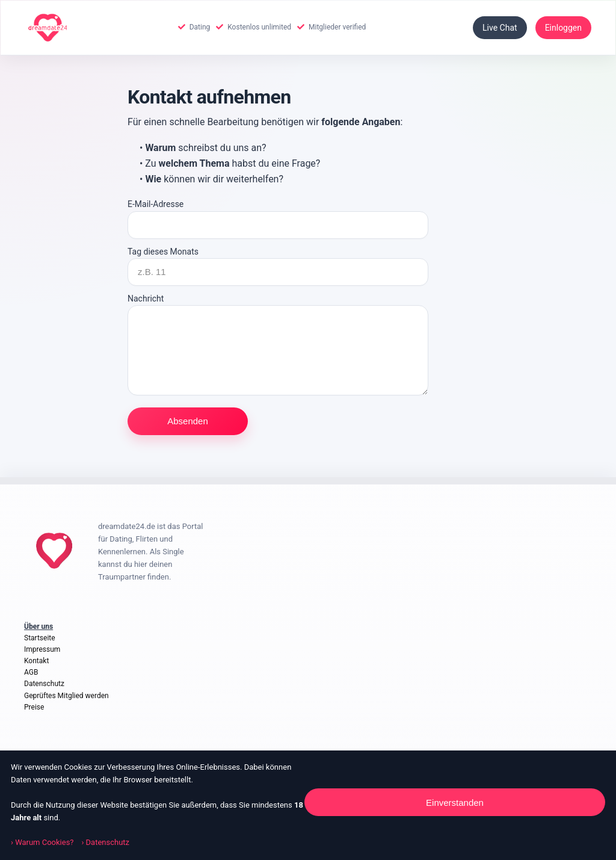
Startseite (40, 638)
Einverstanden (455, 803)
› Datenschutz (105, 842)
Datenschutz (44, 684)
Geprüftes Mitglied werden (66, 696)
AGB (31, 672)
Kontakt (36, 661)
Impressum (42, 649)
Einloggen (563, 28)
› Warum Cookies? (43, 842)
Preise (34, 707)
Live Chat (500, 28)
